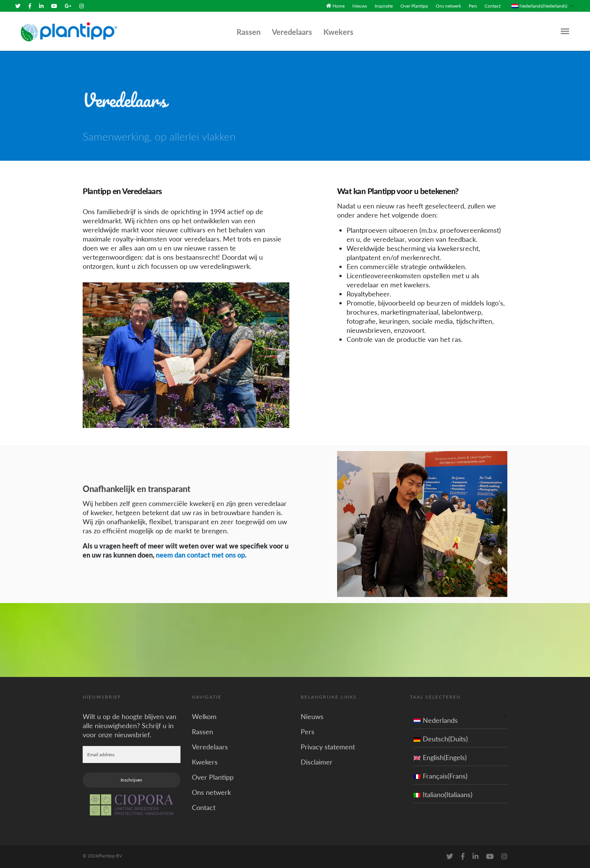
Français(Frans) (441, 776)
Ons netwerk (448, 6)
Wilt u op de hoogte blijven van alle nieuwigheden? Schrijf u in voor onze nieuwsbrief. (129, 725)
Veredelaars (292, 32)
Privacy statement (328, 747)
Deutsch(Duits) (441, 739)
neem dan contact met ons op (200, 555)
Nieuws (360, 6)
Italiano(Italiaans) (443, 794)
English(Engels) (440, 757)
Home (339, 6)
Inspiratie (384, 6)
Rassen (249, 32)
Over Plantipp (414, 6)
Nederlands (436, 720)
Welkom (204, 716)
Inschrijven (131, 780)
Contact (493, 6)
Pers (473, 6)
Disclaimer (317, 762)
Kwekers (338, 32)
